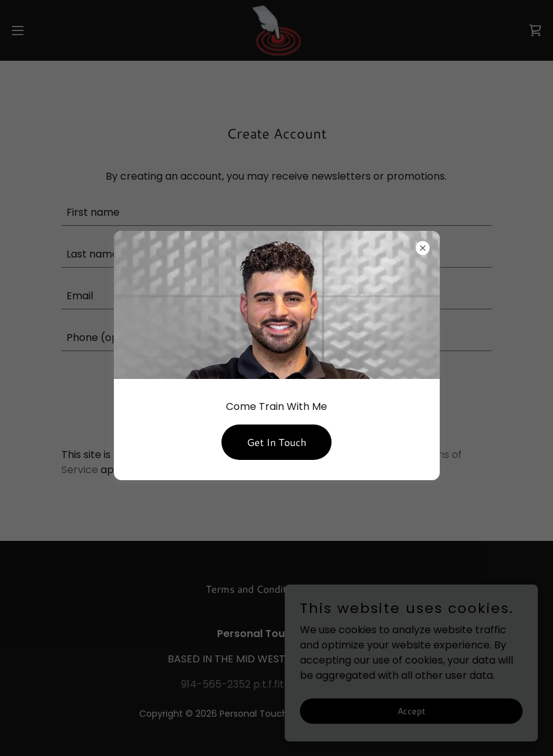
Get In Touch (276, 442)
